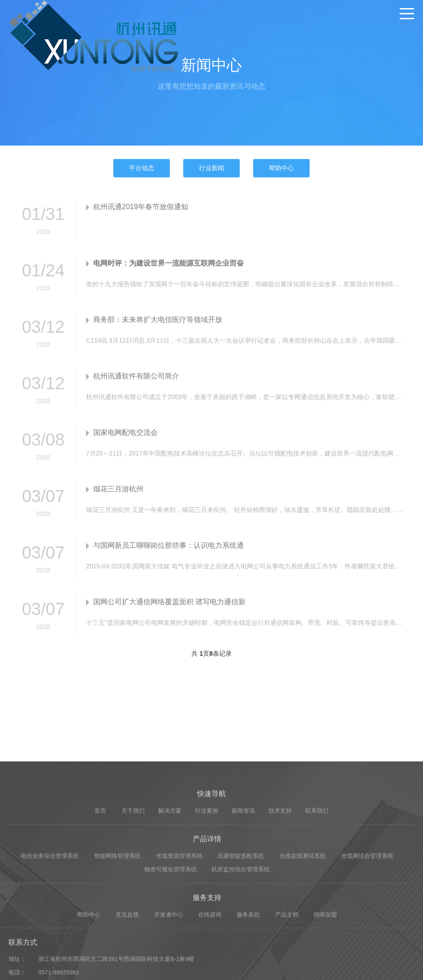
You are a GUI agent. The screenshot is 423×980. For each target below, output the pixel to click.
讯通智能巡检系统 (241, 927)
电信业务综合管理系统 (50, 927)
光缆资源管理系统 (179, 927)
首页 (100, 882)
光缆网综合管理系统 (367, 927)
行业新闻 (211, 168)
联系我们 (317, 882)
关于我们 (133, 882)
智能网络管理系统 (117, 927)
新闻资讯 (243, 882)
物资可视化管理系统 (170, 941)
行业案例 (207, 882)
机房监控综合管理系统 (241, 941)
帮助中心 (281, 168)
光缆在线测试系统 (302, 927)
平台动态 (142, 168)
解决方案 (170, 882)
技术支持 (280, 882)
